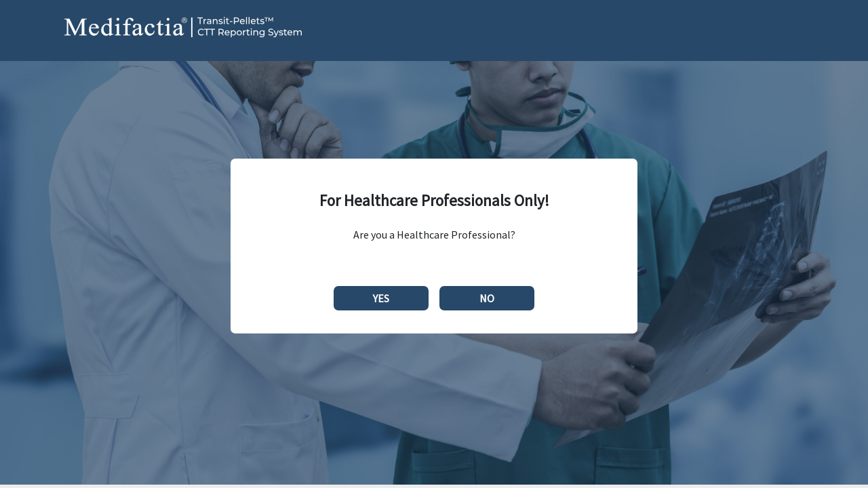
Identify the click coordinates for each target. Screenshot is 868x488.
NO (487, 298)
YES (381, 298)
